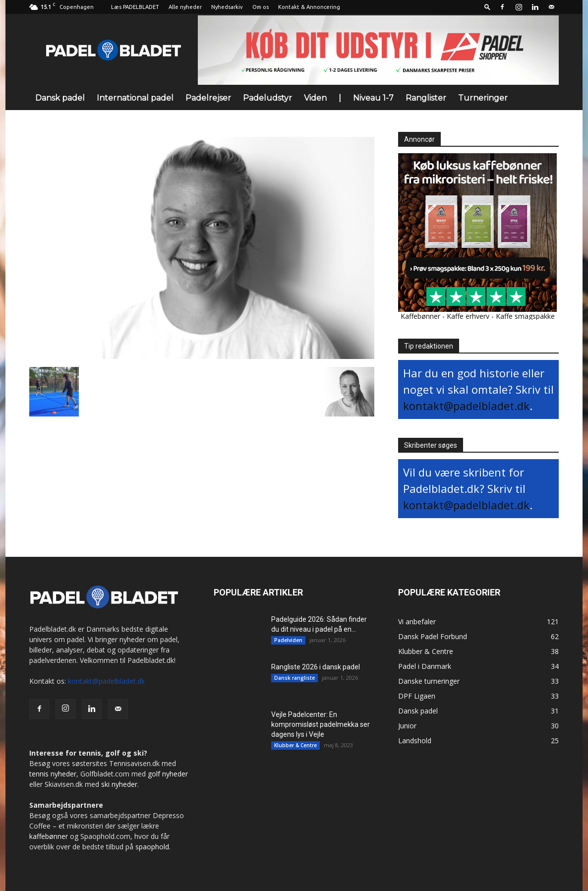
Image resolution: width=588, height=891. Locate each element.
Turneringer (483, 98)
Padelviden (288, 640)
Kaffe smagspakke (525, 316)
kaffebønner (49, 836)
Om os (261, 7)
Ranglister (426, 98)
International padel (135, 98)
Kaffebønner (420, 316)
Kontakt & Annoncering (309, 7)
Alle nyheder (185, 7)
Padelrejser (208, 98)
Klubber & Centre (295, 745)
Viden (315, 98)
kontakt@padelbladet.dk (466, 406)
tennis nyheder (53, 774)
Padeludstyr (267, 98)
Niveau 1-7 (373, 98)
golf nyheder (168, 774)
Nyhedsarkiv (227, 7)
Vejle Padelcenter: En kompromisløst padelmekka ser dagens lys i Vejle (321, 724)
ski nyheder (119, 784)
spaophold (152, 847)
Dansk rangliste (294, 678)
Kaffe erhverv (468, 316)
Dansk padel (60, 98)
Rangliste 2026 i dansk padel (316, 667)
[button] (487, 7)
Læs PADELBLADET (135, 7)
